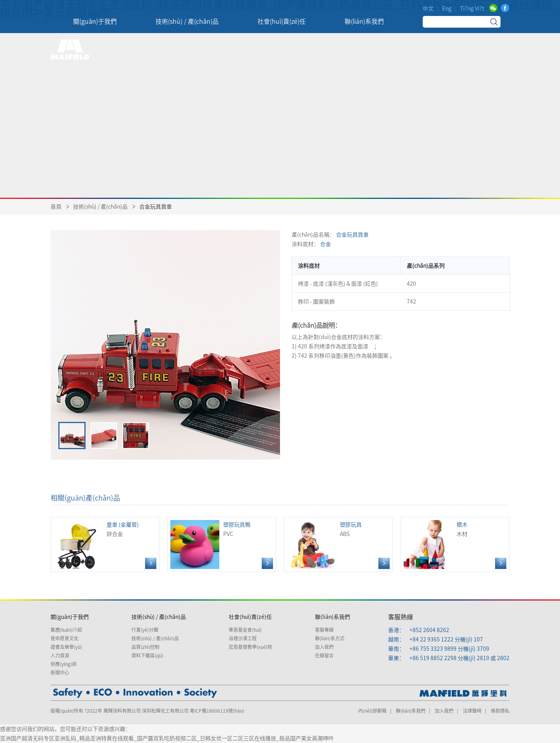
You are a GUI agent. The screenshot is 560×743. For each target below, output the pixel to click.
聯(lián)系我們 (332, 617)
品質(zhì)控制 (145, 647)
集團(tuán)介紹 (66, 630)
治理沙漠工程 (243, 638)
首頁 (56, 207)
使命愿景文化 (65, 638)
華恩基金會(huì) (245, 630)
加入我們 (324, 647)
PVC (222, 545)
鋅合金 (105, 545)
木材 (455, 545)
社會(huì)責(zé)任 (250, 617)
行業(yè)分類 (145, 630)
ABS (338, 545)
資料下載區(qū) (147, 655)
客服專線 (324, 630)
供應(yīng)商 (64, 664)
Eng (447, 9)
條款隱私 (500, 711)
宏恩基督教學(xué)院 (250, 647)
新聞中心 (60, 673)
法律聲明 (472, 711)
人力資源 (60, 655)
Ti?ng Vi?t (472, 9)
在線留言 (324, 655)
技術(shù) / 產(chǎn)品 (100, 207)
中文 (428, 9)
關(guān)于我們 (70, 617)
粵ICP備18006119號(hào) (217, 711)
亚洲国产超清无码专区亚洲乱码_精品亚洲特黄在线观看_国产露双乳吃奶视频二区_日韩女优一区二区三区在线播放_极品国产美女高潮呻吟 (167, 738)
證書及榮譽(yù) (66, 647)
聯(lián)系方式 (330, 638)
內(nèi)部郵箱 (372, 711)
